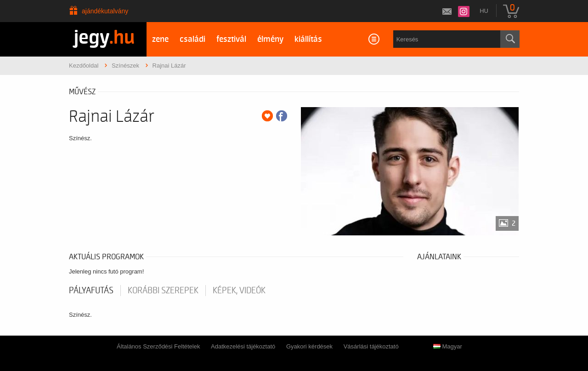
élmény (270, 39)
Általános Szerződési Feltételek (158, 346)
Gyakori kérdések (309, 346)
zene (160, 39)
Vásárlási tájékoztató (371, 346)
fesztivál (231, 39)
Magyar (448, 346)
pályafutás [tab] (91, 291)
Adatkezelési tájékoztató (243, 346)
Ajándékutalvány (105, 11)
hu (484, 11)
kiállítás (308, 39)
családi (192, 39)
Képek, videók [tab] (239, 291)
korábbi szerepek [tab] (163, 291)
